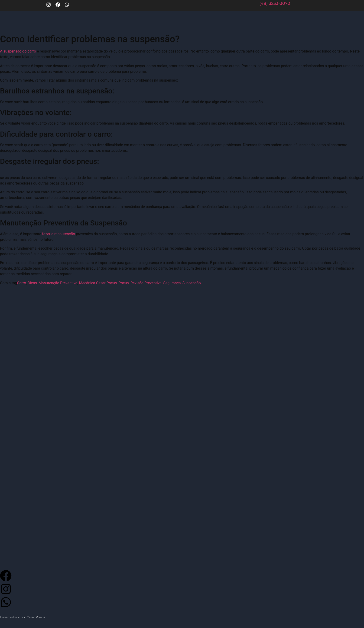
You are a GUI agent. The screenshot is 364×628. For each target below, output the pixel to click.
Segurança (172, 283)
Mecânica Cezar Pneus (98, 283)
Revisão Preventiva (146, 283)
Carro (21, 283)
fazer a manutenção (58, 234)
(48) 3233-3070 (275, 3)
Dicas (32, 283)
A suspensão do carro (18, 51)
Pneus (124, 283)
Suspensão (192, 283)
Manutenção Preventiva (58, 283)
